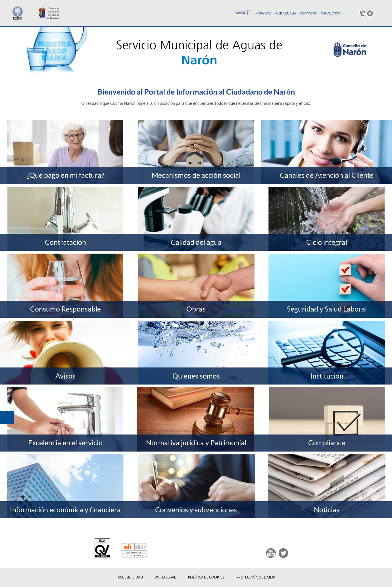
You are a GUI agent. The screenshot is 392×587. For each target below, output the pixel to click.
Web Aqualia (286, 13)
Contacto (309, 13)
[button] (7, 417)
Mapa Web (264, 13)
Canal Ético (331, 13)
